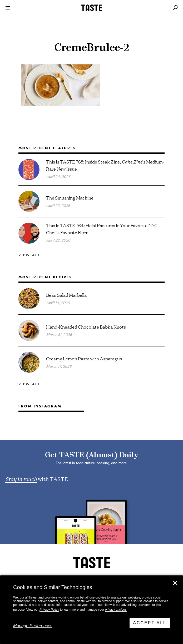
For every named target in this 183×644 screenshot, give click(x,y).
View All (29, 255)
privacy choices (116, 610)
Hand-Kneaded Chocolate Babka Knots (86, 327)
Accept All (150, 623)
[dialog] (91, 610)
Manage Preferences (33, 626)
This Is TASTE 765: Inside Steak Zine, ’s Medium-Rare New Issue (105, 165)
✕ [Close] (175, 583)
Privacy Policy (49, 610)
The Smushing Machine (70, 198)
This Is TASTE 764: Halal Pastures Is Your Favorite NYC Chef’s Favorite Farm (102, 229)
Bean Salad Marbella (66, 295)
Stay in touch (21, 479)
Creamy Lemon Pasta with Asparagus (84, 358)
